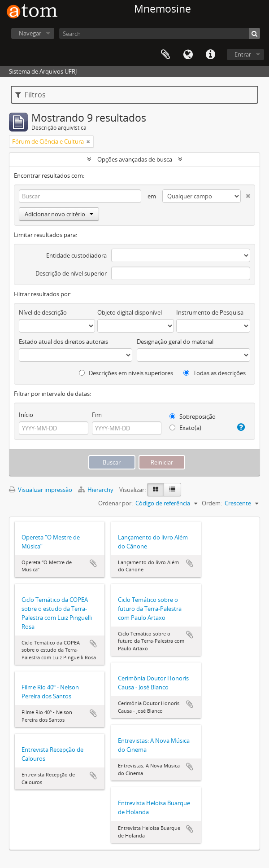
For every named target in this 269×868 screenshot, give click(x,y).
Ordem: (212, 503)
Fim (97, 415)
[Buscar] (254, 33)
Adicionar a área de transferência (93, 563)
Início (26, 415)
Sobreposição (193, 416)
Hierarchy (96, 490)
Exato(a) (185, 428)
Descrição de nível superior (71, 273)
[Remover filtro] (88, 141)
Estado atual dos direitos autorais (63, 342)
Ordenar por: (115, 503)
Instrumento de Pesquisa (210, 312)
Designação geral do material (175, 342)
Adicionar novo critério (59, 214)
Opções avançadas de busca (135, 159)
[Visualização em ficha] (156, 490)
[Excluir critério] (245, 194)
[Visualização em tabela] (172, 490)
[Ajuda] (241, 427)
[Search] (160, 33)
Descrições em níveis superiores (126, 373)
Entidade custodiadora (76, 255)
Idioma (188, 55)
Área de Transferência (165, 55)
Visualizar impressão (41, 490)
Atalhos (210, 55)
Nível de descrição (43, 312)
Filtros (30, 95)
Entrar (243, 54)
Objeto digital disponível (130, 312)
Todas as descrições (215, 373)
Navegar (30, 33)
